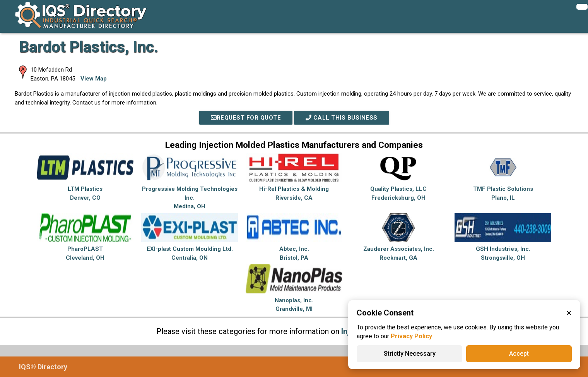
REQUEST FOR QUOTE (246, 118)
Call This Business (342, 118)
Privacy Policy (411, 336)
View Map (94, 79)
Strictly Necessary (410, 354)
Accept (519, 354)
